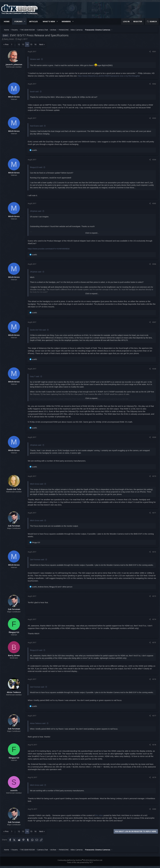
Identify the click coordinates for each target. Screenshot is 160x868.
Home (7, 21)
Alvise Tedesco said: (38, 723)
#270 (154, 476)
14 (27, 44)
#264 (154, 160)
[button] (25, 21)
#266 (154, 264)
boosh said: (34, 92)
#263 (154, 118)
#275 (154, 642)
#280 (154, 809)
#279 (154, 777)
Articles (33, 21)
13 (23, 44)
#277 (154, 716)
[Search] (152, 21)
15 (31, 44)
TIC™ (91, 862)
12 (19, 44)
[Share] (150, 51)
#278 (154, 745)
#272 (154, 552)
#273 (154, 596)
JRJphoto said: (36, 211)
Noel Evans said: (37, 126)
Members (66, 21)
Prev (7, 44)
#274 (154, 619)
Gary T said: (35, 376)
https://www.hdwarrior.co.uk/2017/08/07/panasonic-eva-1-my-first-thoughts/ (109, 76)
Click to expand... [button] (92, 233)
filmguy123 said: (36, 167)
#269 (154, 437)
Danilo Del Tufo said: (38, 330)
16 (35, 44)
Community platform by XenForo (80, 860)
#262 (154, 84)
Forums (18, 21)
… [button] (15, 44)
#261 (154, 51)
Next (41, 44)
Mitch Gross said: (37, 484)
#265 (154, 203)
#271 (154, 513)
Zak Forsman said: (37, 560)
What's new (49, 21)
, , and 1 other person (52, 587)
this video (99, 815)
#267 (154, 322)
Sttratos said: (35, 59)
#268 (154, 369)
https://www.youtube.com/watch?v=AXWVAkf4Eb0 (49, 249)
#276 (154, 679)
